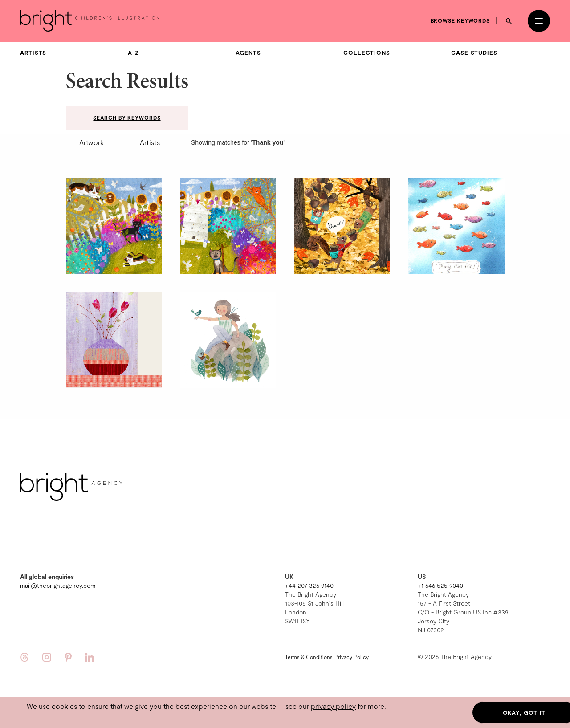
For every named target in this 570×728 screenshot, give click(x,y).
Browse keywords (460, 20)
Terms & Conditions (309, 657)
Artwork (92, 142)
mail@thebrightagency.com (58, 585)
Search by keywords (127, 118)
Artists (33, 53)
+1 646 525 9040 (440, 585)
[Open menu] (539, 21)
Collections (367, 53)
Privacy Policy (352, 657)
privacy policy (333, 706)
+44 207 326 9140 (309, 585)
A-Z (133, 53)
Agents (248, 53)
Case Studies (474, 53)
